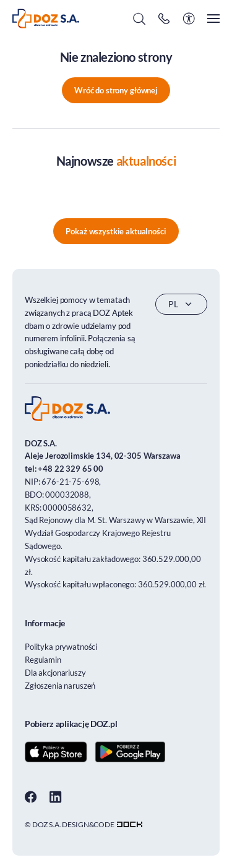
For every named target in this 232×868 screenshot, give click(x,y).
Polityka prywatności (61, 647)
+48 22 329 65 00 (71, 469)
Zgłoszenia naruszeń (60, 686)
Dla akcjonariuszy (55, 673)
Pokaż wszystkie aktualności (116, 231)
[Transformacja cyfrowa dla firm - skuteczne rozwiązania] (130, 824)
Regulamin (43, 660)
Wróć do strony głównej (116, 90)
